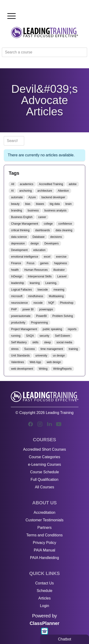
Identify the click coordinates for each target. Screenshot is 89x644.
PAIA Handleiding (44, 558)
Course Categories (44, 457)
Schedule (44, 591)
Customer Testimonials (45, 520)
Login (44, 606)
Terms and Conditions (44, 535)
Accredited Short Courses (44, 449)
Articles (44, 598)
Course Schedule (44, 472)
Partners (44, 528)
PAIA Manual (44, 550)
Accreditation (44, 512)
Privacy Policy (45, 543)
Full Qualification (44, 480)
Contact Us (44, 583)
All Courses (45, 487)
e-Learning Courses (44, 464)
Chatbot (65, 639)
